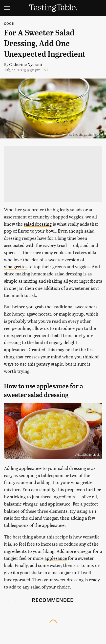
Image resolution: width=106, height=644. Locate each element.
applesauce (56, 558)
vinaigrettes (16, 266)
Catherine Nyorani (26, 64)
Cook (9, 23)
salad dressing (38, 224)
